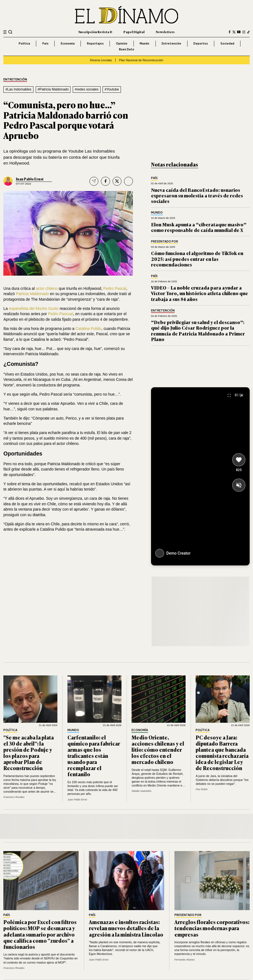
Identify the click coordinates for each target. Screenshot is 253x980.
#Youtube (112, 89)
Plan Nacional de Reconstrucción (141, 60)
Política (24, 43)
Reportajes (95, 43)
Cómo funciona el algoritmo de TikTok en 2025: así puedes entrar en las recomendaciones (197, 259)
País (45, 43)
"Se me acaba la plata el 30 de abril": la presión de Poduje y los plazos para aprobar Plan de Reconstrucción (29, 753)
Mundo (144, 43)
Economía (68, 43)
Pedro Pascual (60, 314)
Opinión (122, 43)
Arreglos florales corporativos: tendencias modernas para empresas (212, 928)
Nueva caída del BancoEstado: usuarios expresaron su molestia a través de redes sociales (197, 195)
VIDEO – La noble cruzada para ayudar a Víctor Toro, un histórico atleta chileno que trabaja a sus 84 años (200, 293)
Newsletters (165, 32)
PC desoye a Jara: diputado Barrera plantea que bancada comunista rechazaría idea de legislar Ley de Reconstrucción (222, 753)
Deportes (201, 43)
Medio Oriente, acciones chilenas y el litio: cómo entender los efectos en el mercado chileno (158, 749)
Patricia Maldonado (32, 294)
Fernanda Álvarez (185, 960)
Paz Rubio (201, 789)
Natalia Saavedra (141, 791)
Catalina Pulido (88, 329)
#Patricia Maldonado (53, 89)
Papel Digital (134, 32)
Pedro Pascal (115, 288)
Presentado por (165, 242)
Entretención (171, 43)
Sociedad (227, 43)
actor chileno (47, 288)
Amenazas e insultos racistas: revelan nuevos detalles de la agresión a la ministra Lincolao (126, 928)
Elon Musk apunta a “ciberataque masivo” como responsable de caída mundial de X (199, 227)
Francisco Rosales (14, 797)
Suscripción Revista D (95, 32)
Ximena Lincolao (101, 60)
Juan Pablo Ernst (30, 179)
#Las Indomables (18, 89)
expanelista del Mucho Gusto (34, 308)
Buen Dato (127, 49)
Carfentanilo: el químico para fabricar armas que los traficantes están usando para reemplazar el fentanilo (94, 756)
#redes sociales (87, 89)
